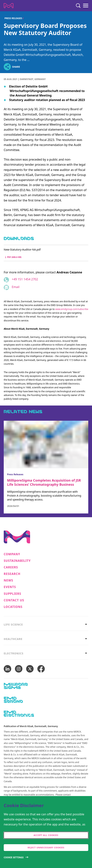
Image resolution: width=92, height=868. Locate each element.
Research (12, 574)
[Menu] (86, 6)
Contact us (14, 600)
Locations (13, 607)
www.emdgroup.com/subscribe (72, 309)
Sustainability (17, 561)
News (8, 580)
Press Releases (13, 18)
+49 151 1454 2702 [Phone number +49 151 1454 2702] (25, 279)
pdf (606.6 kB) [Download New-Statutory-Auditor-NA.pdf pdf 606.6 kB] (13, 257)
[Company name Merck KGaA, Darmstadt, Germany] (9, 6)
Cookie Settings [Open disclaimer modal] (14, 857)
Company (12, 554)
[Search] (78, 6)
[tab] (46, 624)
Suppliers (12, 594)
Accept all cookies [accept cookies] (46, 835)
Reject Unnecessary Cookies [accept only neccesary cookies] (46, 847)
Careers (11, 567)
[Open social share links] (7, 67)
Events (10, 587)
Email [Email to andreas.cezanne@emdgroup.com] (16, 287)
